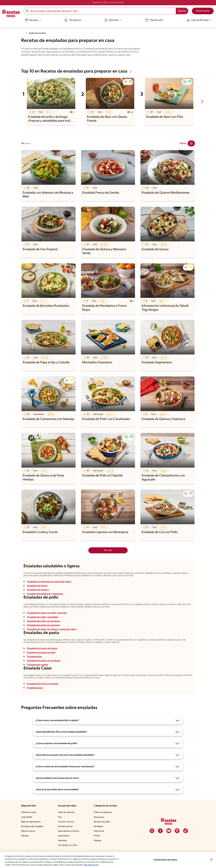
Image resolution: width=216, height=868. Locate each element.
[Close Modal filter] (191, 146)
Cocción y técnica (67, 830)
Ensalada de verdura (38, 594)
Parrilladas (99, 834)
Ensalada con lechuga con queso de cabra (50, 586)
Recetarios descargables (33, 834)
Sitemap (25, 844)
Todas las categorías (104, 820)
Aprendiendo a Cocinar (69, 839)
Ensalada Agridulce (37, 590)
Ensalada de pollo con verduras (44, 627)
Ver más (108, 553)
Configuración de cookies (165, 858)
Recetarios (73, 20)
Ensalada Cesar (36, 696)
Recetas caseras (66, 834)
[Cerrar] (211, 858)
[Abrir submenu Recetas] (33, 20)
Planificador (153, 20)
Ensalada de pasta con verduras (44, 667)
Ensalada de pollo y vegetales (43, 622)
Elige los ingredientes (31, 830)
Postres (98, 844)
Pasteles (98, 848)
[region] (108, 858)
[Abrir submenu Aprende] (113, 20)
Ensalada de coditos (38, 671)
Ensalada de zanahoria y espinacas (46, 598)
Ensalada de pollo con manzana (44, 631)
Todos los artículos (67, 820)
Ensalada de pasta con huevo (43, 655)
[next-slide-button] (202, 105)
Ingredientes (64, 844)
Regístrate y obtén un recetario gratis (108, 3)
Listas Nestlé (27, 825)
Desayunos (99, 825)
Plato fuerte (100, 839)
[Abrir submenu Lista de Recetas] (199, 20)
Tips (60, 825)
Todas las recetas (38, 33)
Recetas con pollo (103, 830)
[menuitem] (33, 21)
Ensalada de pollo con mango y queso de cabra (52, 635)
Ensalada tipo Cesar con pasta (43, 692)
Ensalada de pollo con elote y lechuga (47, 618)
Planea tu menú (28, 839)
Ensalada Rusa (35, 663)
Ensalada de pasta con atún (42, 659)
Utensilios (63, 848)
